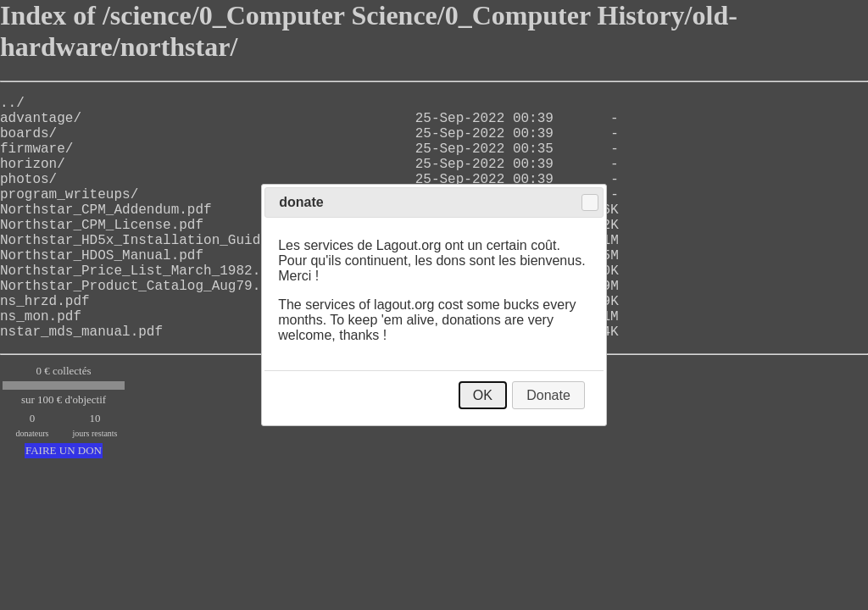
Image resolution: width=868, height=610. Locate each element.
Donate (548, 395)
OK (483, 395)
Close (590, 202)
